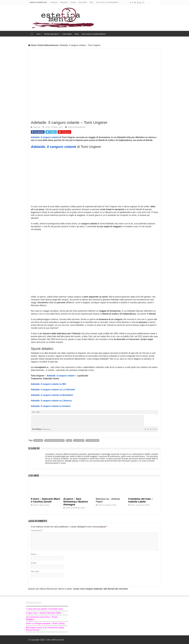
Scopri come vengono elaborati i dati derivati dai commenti (100, 589)
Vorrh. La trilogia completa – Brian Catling (45, 623)
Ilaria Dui (37, 127)
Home (32, 34)
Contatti (73, 2)
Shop (91, 2)
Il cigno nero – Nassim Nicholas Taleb (44, 613)
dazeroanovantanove (55, 440)
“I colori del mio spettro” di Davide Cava (44, 609)
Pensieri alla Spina (51, 34)
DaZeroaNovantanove (48, 45)
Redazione (64, 2)
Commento (37, 530)
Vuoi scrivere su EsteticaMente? (107, 2)
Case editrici (83, 2)
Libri (38, 34)
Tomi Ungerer (93, 440)
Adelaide (38, 440)
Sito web (35, 571)
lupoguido (79, 440)
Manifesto (54, 2)
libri (69, 440)
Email (33, 563)
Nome (34, 554)
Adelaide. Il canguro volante (45, 137)
